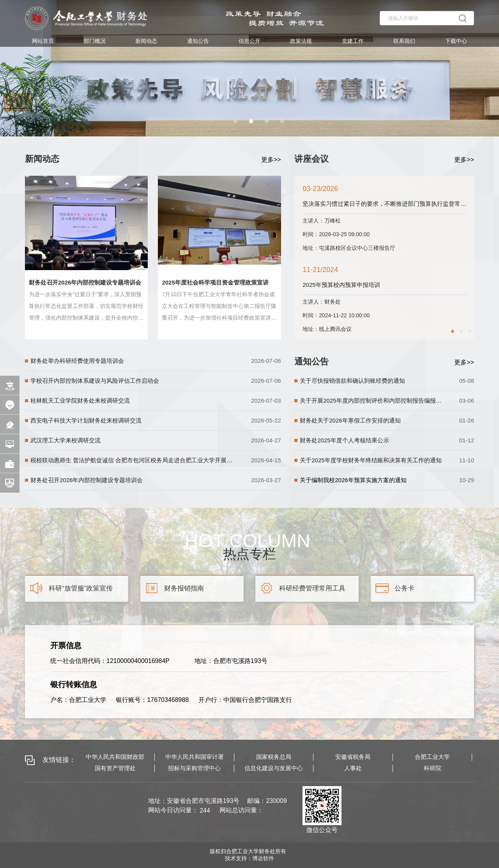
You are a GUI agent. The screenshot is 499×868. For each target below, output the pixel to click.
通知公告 (198, 41)
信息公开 (249, 41)
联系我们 (404, 41)
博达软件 (263, 858)
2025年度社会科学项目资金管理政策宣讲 (215, 282)
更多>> (271, 160)
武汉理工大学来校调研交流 (65, 440)
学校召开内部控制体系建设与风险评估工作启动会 (95, 381)
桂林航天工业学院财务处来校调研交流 (80, 400)
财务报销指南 (184, 588)
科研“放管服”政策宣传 (81, 588)
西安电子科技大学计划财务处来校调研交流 (86, 420)
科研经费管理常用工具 (312, 588)
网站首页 (43, 41)
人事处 (353, 768)
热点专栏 (249, 553)
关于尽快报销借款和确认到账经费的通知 (352, 381)
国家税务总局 (274, 757)
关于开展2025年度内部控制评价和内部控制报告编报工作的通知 (371, 400)
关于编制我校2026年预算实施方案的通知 (353, 480)
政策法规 (301, 41)
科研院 (433, 768)
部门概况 (95, 41)
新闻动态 (146, 41)
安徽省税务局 (353, 757)
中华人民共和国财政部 (115, 757)
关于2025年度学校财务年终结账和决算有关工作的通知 (371, 460)
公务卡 (404, 588)
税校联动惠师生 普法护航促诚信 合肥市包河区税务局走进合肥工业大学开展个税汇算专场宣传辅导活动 (132, 460)
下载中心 (456, 41)
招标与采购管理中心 (194, 768)
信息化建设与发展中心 (274, 768)
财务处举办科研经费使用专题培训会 (77, 361)
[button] (235, 121)
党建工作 (353, 41)
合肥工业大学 (432, 757)
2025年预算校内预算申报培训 (399, 285)
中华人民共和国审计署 (195, 757)
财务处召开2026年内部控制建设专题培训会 (85, 282)
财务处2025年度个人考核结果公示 (344, 440)
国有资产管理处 (115, 768)
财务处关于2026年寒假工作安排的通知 (350, 420)
